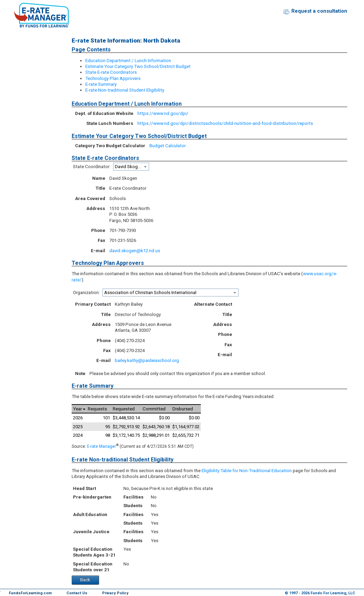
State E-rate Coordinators (111, 72)
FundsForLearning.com (30, 593)
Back (85, 580)
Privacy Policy (115, 593)
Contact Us (77, 593)
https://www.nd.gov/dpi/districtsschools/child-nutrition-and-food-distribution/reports (225, 123)
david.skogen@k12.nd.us (135, 251)
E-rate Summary (101, 84)
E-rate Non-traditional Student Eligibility (125, 90)
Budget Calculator (168, 146)
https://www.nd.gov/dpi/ (163, 113)
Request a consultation (319, 11)
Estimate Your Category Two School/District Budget (138, 66)
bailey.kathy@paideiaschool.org (147, 360)
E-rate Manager (101, 446)
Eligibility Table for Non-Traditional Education (247, 471)
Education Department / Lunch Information (128, 61)
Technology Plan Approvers (113, 78)
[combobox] (131, 167)
